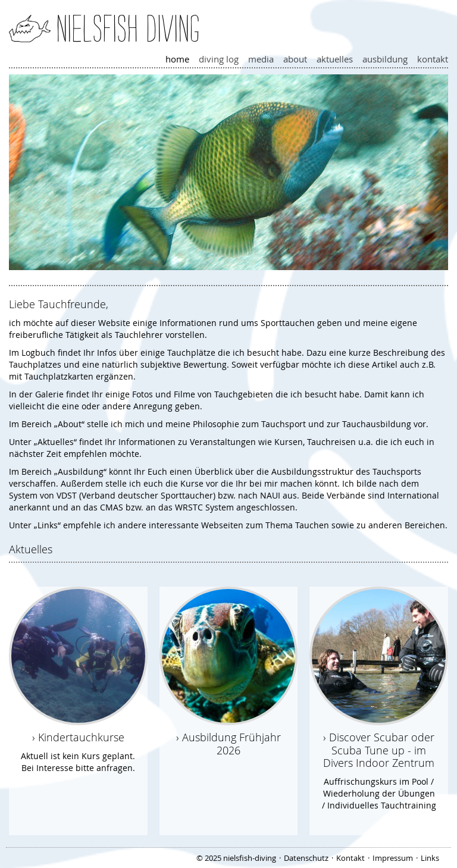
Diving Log (219, 59)
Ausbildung (385, 59)
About (295, 59)
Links (430, 858)
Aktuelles (335, 59)
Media (261, 59)
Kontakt (433, 59)
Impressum (393, 858)
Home (177, 59)
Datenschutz (306, 858)
